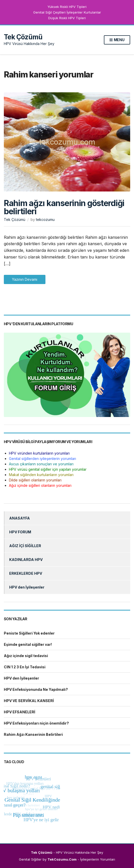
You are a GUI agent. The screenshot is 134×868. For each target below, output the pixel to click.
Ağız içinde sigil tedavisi (26, 656)
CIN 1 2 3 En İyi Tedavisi (25, 667)
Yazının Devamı (25, 279)
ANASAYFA (20, 518)
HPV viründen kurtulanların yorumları (39, 453)
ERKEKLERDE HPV (26, 573)
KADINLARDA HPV (26, 560)
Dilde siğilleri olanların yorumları (35, 480)
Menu (117, 40)
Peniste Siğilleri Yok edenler (29, 633)
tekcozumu (45, 219)
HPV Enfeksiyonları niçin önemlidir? (36, 723)
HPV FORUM (20, 532)
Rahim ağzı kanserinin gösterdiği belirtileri (64, 207)
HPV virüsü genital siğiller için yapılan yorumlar (48, 469)
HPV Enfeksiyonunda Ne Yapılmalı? (36, 689)
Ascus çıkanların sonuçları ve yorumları (41, 464)
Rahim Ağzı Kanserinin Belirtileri (33, 734)
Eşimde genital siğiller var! (28, 644)
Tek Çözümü (23, 37)
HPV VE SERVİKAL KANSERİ (29, 701)
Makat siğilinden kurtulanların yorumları (41, 475)
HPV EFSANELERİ (20, 712)
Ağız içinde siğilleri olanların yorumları (40, 485)
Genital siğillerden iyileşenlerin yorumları (42, 459)
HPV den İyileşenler (27, 587)
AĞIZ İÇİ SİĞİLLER (25, 546)
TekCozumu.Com (62, 859)
